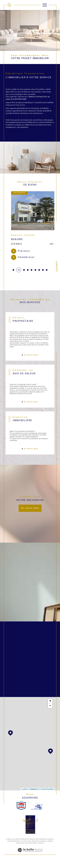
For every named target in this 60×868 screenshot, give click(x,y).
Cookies (41, 849)
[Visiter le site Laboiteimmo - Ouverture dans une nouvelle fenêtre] (30, 859)
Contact (56, 266)
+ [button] (50, 707)
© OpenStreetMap (47, 794)
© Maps (33, 794)
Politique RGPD (31, 849)
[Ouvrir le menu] (45, 5)
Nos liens (20, 849)
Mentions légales (39, 847)
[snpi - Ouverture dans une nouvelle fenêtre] (21, 811)
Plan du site (26, 847)
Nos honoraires (14, 847)
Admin (50, 847)
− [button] (50, 711)
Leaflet (24, 794)
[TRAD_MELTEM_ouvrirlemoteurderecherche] (9, 5)
